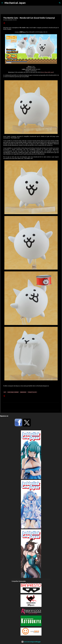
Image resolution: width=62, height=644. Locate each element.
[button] (4, 23)
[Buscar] (60, 3)
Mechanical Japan (15, 3)
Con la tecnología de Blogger (31, 642)
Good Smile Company (13, 392)
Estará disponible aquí (47, 72)
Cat (5, 392)
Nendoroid (23, 392)
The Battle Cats (32, 392)
